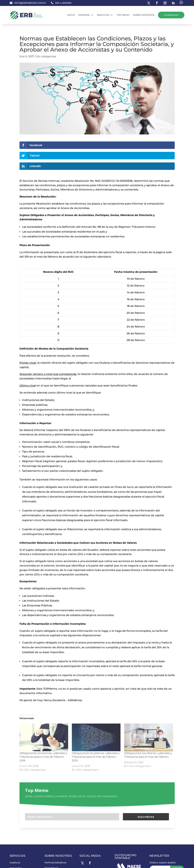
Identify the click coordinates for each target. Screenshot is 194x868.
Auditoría (15, 842)
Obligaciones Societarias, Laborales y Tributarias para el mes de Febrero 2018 (43, 736)
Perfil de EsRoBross (56, 842)
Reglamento (17, 863)
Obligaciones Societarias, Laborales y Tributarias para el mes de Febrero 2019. (96, 736)
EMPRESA (84, 15)
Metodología (52, 847)
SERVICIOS (103, 15)
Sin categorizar (46, 56)
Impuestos (16, 847)
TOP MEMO (123, 15)
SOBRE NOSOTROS (144, 15)
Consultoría (16, 852)
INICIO (71, 15)
